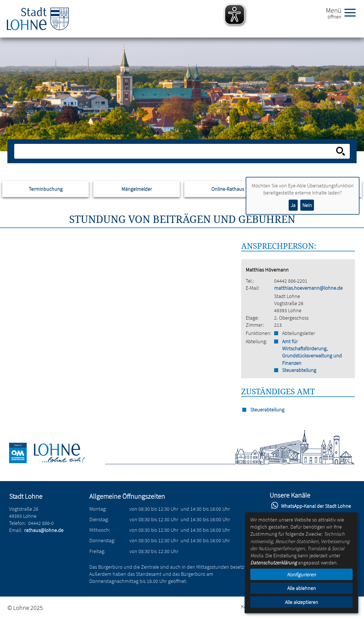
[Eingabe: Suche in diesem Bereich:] (176, 151)
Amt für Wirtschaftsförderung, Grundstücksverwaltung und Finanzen (312, 352)
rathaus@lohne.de (44, 530)
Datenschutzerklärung (274, 563)
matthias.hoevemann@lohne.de (308, 288)
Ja (293, 205)
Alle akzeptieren (302, 602)
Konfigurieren (301, 575)
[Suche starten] (341, 151)
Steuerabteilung (299, 370)
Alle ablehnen (302, 588)
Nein (307, 205)
